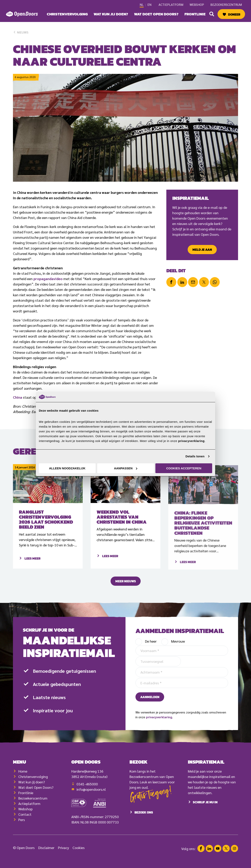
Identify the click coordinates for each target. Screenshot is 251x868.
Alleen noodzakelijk (67, 468)
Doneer (234, 14)
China (18, 397)
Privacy (63, 854)
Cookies (79, 854)
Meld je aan (202, 250)
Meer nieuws (126, 588)
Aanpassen (126, 468)
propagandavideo (48, 279)
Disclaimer (46, 854)
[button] (212, 14)
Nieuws (21, 32)
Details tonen (195, 456)
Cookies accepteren (184, 468)
